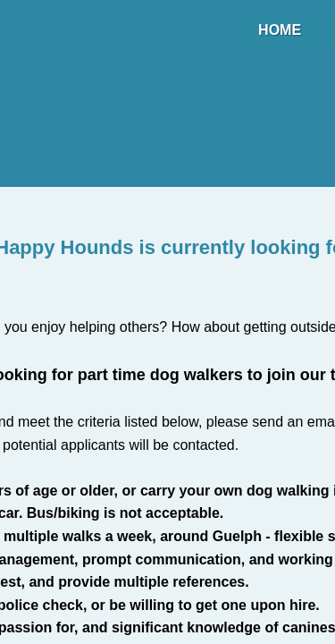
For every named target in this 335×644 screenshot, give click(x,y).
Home (280, 30)
